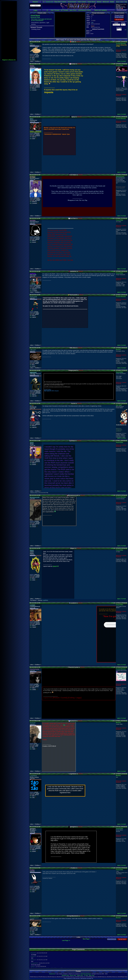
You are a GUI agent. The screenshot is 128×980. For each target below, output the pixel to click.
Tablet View (80, 975)
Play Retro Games (60, 2)
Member (118, 350)
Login (35, 10)
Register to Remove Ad (9, 60)
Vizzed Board (72, 2)
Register (35, 2)
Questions (42, 23)
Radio (112, 2)
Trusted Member (121, 43)
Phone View (73, 975)
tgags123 (55, 566)
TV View (86, 975)
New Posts (73, 10)
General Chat (35, 17)
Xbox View (92, 975)
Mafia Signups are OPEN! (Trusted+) (51, 391)
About (118, 2)
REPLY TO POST (122, 61)
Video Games (82, 2)
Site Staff (119, 405)
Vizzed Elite (119, 66)
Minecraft (106, 2)
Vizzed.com (49, 2)
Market (99, 2)
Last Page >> (66, 940)
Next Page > (86, 939)
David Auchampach (86, 974)
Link (111, 42)
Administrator (120, 177)
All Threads (64, 10)
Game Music (92, 2)
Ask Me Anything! (48, 390)
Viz (64, 725)
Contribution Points (84, 10)
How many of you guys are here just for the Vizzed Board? (41, 20)
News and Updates (101, 10)
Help (126, 2)
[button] (35, 6)
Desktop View (65, 975)
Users (122, 2)
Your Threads (55, 10)
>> (125, 30)
